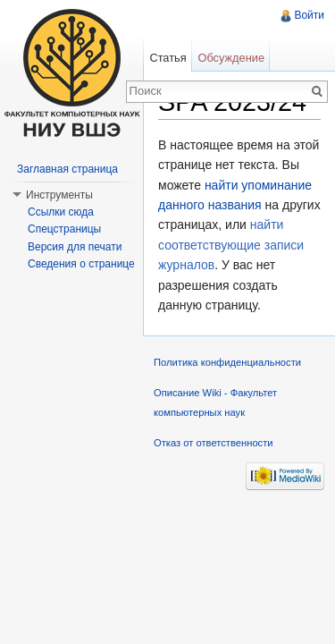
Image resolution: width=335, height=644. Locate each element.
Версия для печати (75, 247)
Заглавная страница (67, 169)
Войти (309, 15)
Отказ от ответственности (214, 443)
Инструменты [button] (59, 195)
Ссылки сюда (61, 212)
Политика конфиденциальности (227, 362)
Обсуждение (231, 58)
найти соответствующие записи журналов (231, 245)
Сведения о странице (81, 264)
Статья (167, 58)
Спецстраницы (64, 229)
